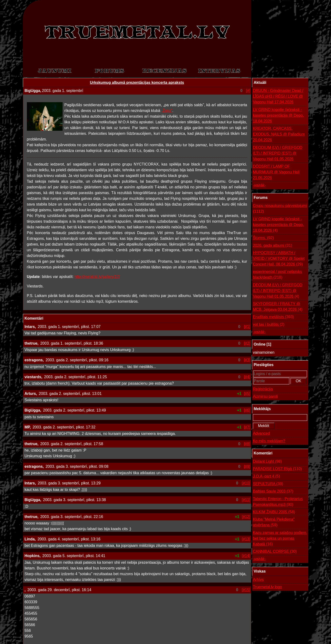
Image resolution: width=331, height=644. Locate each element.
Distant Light (267, 462)
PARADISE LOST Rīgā (277, 469)
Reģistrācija (263, 389)
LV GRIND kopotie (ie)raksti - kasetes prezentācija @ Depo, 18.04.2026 (278, 115)
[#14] (246, 556)
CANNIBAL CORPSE (275, 552)
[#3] (247, 360)
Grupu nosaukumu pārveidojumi (280, 209)
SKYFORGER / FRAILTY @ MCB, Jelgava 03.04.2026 (278, 307)
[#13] (246, 539)
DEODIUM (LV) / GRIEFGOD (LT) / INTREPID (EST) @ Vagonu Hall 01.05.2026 (278, 153)
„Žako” (167, 111)
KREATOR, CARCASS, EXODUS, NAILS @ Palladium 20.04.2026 (279, 134)
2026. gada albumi (273, 246)
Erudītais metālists (274, 317)
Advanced (261, 433)
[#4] (247, 377)
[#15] (246, 590)
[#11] (246, 500)
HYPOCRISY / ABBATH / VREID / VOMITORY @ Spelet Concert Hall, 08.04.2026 (279, 259)
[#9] (247, 466)
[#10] (246, 483)
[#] (248, 91)
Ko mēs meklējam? (269, 441)
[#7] (247, 427)
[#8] (247, 444)
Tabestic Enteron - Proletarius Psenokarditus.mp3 (278, 502)
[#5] (247, 394)
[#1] (247, 327)
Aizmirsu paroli (265, 396)
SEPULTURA (268, 484)
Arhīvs (258, 580)
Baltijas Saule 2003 (273, 491)
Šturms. (263, 238)
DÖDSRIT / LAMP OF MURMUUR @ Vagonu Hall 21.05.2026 (276, 172)
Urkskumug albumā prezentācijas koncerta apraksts (137, 83)
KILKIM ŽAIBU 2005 (274, 512)
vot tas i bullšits (269, 325)
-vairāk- (259, 185)
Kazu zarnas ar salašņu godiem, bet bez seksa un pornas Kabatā (280, 539)
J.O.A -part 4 (267, 476)
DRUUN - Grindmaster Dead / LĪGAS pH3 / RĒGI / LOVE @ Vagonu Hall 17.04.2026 (278, 96)
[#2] (247, 343)
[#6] (247, 410)
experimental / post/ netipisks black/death (277, 275)
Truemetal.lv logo (267, 587)
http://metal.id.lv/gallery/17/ (97, 277)
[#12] (246, 517)
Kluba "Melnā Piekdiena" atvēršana (274, 523)
